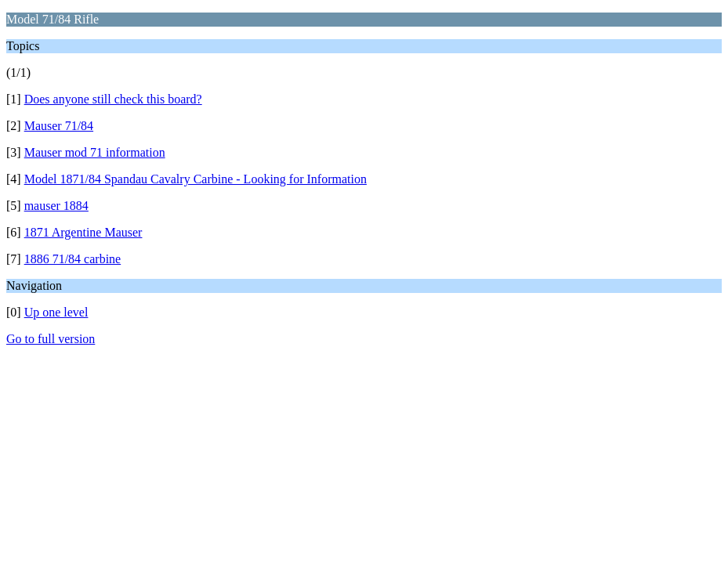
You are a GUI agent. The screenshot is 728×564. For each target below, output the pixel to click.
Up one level (56, 312)
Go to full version (51, 339)
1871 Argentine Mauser (83, 232)
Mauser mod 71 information (95, 152)
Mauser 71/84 (59, 126)
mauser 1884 (56, 206)
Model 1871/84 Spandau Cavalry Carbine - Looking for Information (196, 179)
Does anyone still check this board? (113, 99)
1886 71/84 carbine (73, 259)
